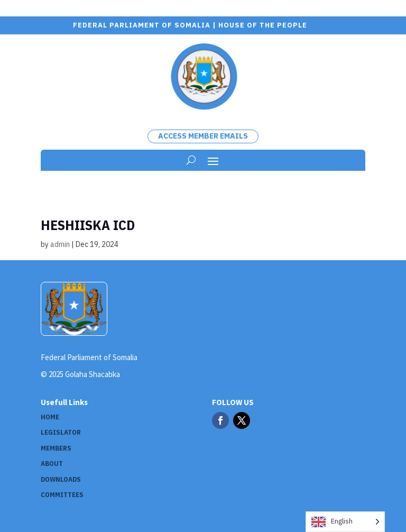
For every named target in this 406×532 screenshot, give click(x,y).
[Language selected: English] (345, 522)
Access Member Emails (203, 136)
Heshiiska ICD (88, 225)
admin (60, 244)
